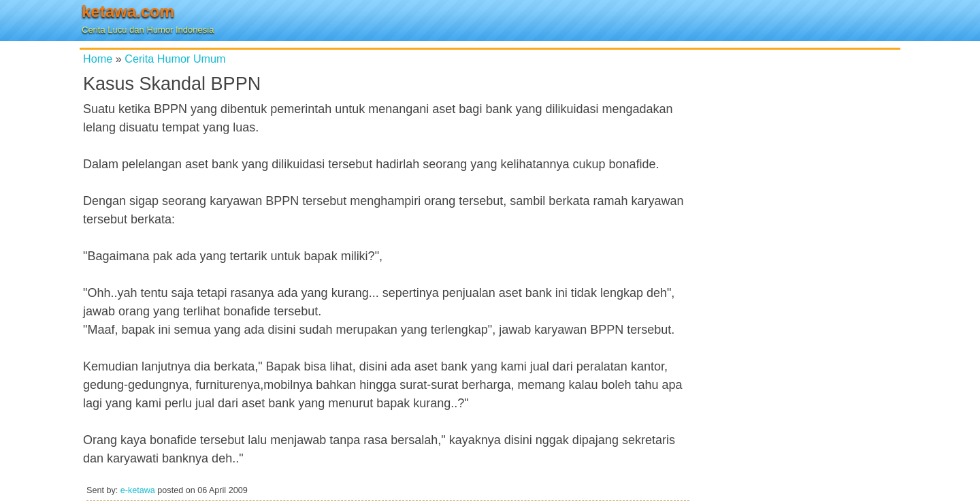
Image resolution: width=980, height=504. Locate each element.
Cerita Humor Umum (175, 59)
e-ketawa (138, 490)
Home (98, 59)
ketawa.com (128, 11)
